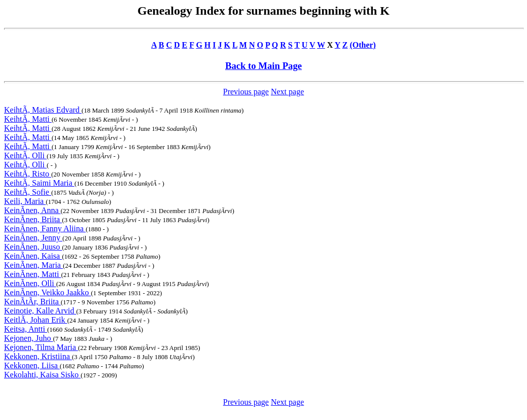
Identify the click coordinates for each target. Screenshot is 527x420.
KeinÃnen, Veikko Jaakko (47, 292)
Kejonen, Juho (28, 338)
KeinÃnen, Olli (30, 283)
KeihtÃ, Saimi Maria (39, 183)
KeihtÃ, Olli (25, 155)
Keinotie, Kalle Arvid (40, 311)
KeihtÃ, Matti (28, 119)
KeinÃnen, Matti (32, 274)
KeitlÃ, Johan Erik (36, 320)
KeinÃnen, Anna (32, 210)
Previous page (246, 92)
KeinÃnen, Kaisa (33, 256)
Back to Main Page (263, 66)
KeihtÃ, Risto (28, 174)
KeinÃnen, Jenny (33, 238)
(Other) (363, 45)
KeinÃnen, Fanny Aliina (45, 229)
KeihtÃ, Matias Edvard (43, 110)
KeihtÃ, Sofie (28, 192)
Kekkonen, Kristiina (38, 356)
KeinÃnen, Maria (33, 265)
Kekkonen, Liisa (32, 365)
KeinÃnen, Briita (33, 219)
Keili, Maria (25, 201)
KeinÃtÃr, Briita (32, 302)
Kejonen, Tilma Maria (41, 347)
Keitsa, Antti (26, 329)
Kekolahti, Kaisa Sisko (42, 375)
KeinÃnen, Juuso (33, 247)
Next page (287, 92)
